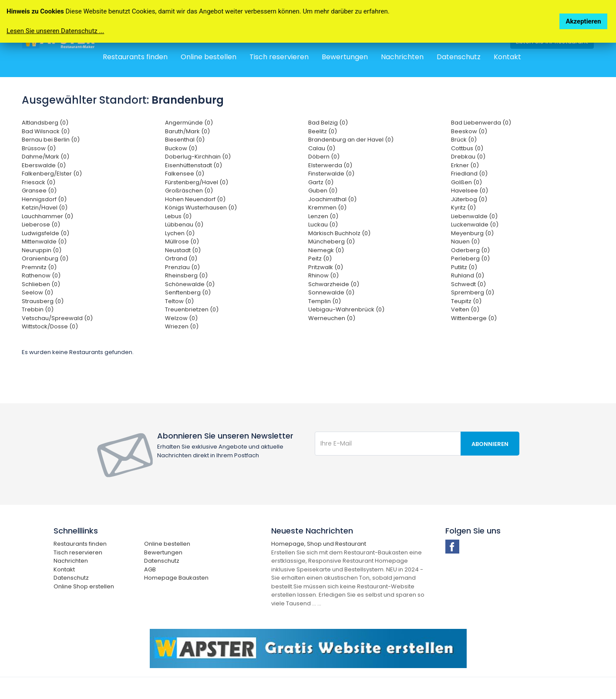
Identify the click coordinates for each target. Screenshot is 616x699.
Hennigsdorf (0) (44, 199)
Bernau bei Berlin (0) (51, 140)
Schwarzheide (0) (334, 284)
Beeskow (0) (469, 131)
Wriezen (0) (182, 326)
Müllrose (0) (182, 241)
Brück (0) (464, 140)
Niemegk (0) (326, 250)
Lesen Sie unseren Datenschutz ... (55, 31)
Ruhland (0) (468, 275)
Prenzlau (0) (182, 267)
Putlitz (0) (464, 267)
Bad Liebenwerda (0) (481, 123)
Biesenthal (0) (185, 140)
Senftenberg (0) (188, 292)
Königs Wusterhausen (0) (201, 208)
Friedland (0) (469, 174)
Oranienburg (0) (45, 258)
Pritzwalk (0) (326, 267)
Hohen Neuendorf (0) (195, 199)
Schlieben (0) (41, 284)
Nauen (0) (465, 241)
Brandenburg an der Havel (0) (351, 140)
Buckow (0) (181, 148)
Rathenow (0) (41, 275)
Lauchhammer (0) (47, 216)
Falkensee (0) (185, 174)
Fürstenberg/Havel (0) (197, 182)
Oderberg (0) (470, 250)
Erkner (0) (465, 165)
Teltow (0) (179, 301)
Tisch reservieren (279, 57)
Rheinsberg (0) (186, 275)
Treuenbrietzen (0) (192, 309)
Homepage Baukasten (176, 578)
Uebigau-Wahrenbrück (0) (346, 309)
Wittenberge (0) (474, 318)
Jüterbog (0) (469, 199)
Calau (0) (322, 148)
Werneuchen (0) (332, 318)
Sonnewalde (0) (331, 292)
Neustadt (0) (183, 250)
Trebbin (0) (38, 309)
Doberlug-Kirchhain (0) (198, 157)
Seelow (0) (37, 292)
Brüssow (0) (39, 148)
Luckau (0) (323, 225)
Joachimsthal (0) (332, 199)
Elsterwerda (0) (330, 165)
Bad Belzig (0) (328, 123)
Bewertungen (345, 57)
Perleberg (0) (470, 258)
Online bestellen (209, 57)
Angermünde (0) (189, 123)
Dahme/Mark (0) (45, 157)
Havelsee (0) (470, 191)
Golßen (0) (466, 182)
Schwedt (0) (468, 284)
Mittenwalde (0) (44, 241)
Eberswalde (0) (44, 165)
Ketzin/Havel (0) (45, 208)
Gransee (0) (39, 191)
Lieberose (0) (41, 225)
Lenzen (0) (323, 216)
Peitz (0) (320, 258)
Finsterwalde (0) (331, 174)
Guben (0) (323, 191)
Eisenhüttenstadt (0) (194, 165)
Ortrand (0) (181, 258)
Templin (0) (325, 301)
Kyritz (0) (463, 208)
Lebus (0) (178, 216)
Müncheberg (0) (332, 241)
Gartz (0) (321, 182)
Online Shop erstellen (84, 586)
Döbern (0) (324, 157)
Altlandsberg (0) (45, 123)
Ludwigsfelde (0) (45, 233)
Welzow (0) (181, 318)
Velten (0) (465, 309)
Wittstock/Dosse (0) (50, 326)
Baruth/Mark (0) (187, 131)
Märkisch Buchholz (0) (339, 233)
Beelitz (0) (323, 131)
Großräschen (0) (189, 191)
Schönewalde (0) (190, 284)
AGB (150, 569)
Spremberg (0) (473, 292)
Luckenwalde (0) (475, 225)
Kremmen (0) (327, 208)
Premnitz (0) (39, 267)
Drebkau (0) (468, 157)
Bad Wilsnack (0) (46, 131)
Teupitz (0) (466, 301)
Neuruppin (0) (42, 250)
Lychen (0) (180, 233)
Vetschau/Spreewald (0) (57, 318)
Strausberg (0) (43, 301)
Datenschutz (459, 57)
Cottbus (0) (467, 148)
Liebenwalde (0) (474, 216)
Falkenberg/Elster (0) (52, 174)
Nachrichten (402, 57)
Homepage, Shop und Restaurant (319, 544)
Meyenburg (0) (472, 233)
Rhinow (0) (323, 275)
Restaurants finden (135, 57)
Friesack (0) (39, 182)
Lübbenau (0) (184, 225)
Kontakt (507, 57)
